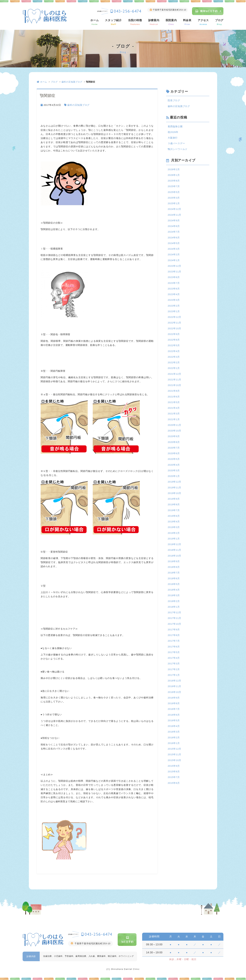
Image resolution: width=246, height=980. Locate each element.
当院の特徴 (135, 22)
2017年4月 (174, 658)
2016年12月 (174, 681)
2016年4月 (174, 726)
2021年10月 (174, 385)
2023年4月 (174, 294)
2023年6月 (174, 289)
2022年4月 (174, 351)
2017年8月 (174, 635)
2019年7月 (174, 510)
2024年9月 (174, 220)
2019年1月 (174, 539)
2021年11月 (174, 380)
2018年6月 (174, 578)
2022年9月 (174, 334)
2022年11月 (174, 323)
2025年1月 (174, 203)
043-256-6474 (128, 11)
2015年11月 (174, 754)
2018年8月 (174, 567)
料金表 (187, 22)
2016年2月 (174, 737)
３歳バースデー (176, 143)
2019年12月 (174, 482)
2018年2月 (174, 601)
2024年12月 (174, 209)
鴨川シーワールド (178, 149)
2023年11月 (174, 272)
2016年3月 (174, 732)
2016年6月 (174, 715)
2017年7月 (174, 641)
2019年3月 (174, 527)
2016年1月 (174, 743)
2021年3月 (174, 414)
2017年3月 (174, 663)
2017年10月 (174, 624)
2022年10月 (174, 328)
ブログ (219, 22)
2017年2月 (174, 669)
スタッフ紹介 (113, 22)
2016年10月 (174, 692)
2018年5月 (174, 584)
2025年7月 (174, 186)
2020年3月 (174, 470)
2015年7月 (174, 777)
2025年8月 (174, 181)
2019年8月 (174, 504)
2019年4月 (174, 522)
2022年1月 (174, 368)
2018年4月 (174, 590)
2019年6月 (174, 516)
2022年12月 (174, 317)
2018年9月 (174, 561)
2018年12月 (174, 544)
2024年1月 (174, 260)
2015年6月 (174, 783)
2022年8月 (174, 340)
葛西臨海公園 (175, 126)
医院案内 (171, 22)
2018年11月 (174, 550)
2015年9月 (174, 766)
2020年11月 (174, 425)
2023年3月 (174, 300)
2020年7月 (174, 448)
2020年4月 (174, 465)
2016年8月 (174, 703)
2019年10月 (174, 493)
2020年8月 (174, 442)
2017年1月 (174, 675)
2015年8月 (174, 771)
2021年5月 (174, 402)
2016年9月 (174, 698)
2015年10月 (174, 760)
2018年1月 (174, 607)
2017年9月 (174, 629)
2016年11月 (174, 686)
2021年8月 (174, 391)
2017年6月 (174, 647)
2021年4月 (174, 408)
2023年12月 (174, 266)
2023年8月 (174, 277)
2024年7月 (174, 232)
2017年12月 (174, 612)
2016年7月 (174, 709)
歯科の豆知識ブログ (72, 82)
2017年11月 (174, 618)
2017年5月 (174, 652)
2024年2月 (174, 254)
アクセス (203, 22)
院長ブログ (174, 100)
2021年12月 (174, 374)
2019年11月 (174, 487)
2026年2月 (174, 169)
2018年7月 (174, 573)
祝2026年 (173, 132)
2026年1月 (174, 175)
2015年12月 (174, 749)
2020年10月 (174, 431)
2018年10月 (174, 556)
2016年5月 (174, 720)
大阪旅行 (173, 138)
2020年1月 (174, 476)
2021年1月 (174, 419)
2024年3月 (174, 249)
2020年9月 (174, 436)
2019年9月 (174, 499)
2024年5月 (174, 243)
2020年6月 (174, 453)
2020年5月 (174, 459)
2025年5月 (174, 192)
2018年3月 (174, 595)
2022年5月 (174, 345)
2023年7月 (174, 283)
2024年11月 (174, 215)
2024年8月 (174, 226)
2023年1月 (174, 311)
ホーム (95, 22)
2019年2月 (174, 533)
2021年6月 (174, 397)
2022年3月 (174, 357)
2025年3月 (174, 198)
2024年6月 (174, 238)
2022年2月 (174, 362)
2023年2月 (174, 306)
